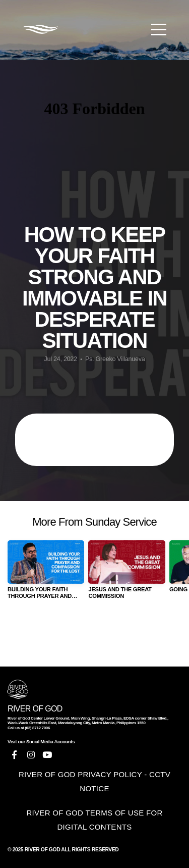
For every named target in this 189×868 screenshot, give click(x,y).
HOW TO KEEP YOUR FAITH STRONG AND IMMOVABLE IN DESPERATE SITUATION (95, 440)
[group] (46, 574)
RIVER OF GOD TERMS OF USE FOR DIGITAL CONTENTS (94, 820)
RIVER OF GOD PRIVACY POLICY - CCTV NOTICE (94, 781)
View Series (94, 634)
